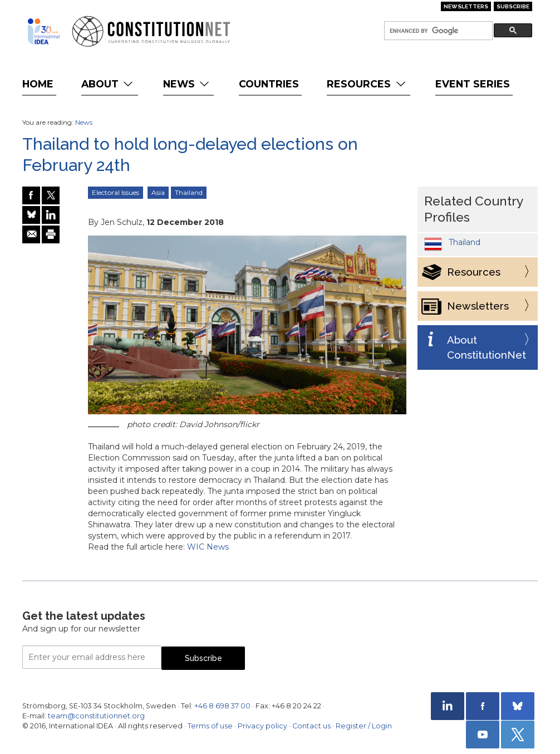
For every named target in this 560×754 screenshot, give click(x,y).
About (108, 84)
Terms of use (210, 726)
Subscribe (513, 6)
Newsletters (466, 6)
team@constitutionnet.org (96, 716)
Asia (158, 192)
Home (38, 84)
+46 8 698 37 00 (222, 706)
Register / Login (364, 726)
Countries (269, 84)
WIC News (208, 547)
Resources (367, 84)
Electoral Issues (116, 192)
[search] (437, 31)
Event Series (473, 84)
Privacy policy (262, 726)
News (187, 84)
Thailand (189, 192)
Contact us (311, 726)
